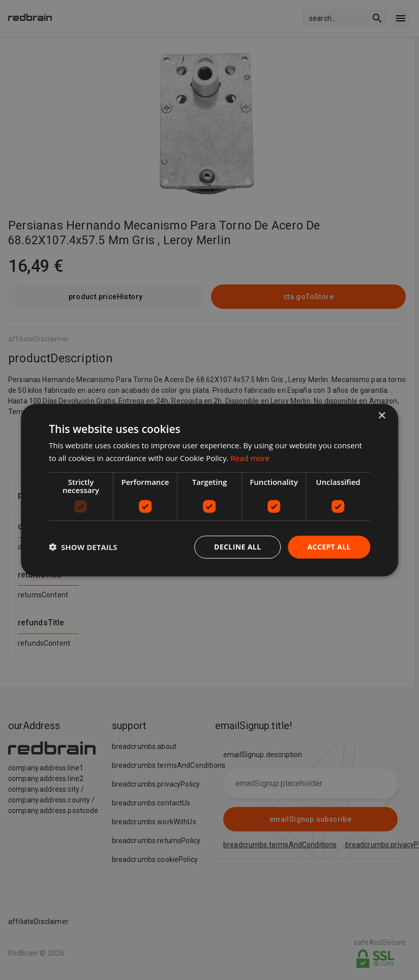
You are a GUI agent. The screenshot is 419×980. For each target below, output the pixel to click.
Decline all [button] (237, 547)
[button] (83, 547)
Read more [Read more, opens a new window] (250, 458)
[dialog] (210, 490)
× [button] (382, 416)
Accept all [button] (329, 547)
